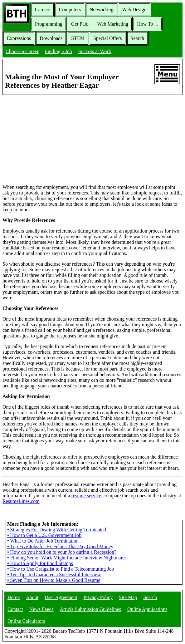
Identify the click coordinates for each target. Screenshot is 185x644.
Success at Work (95, 51)
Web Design (134, 10)
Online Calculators (26, 621)
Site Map (128, 597)
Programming (49, 24)
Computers (70, 10)
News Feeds (41, 609)
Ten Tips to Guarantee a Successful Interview (54, 575)
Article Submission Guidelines (90, 609)
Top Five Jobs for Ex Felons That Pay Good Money (60, 546)
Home (14, 597)
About (32, 597)
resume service (86, 496)
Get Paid (80, 24)
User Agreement (61, 597)
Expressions (19, 38)
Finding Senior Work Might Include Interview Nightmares (67, 558)
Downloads (51, 38)
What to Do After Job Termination (43, 541)
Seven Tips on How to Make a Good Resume (54, 580)
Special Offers (108, 38)
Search (138, 38)
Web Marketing (113, 24)
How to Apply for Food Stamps (40, 563)
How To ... (147, 24)
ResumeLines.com (21, 501)
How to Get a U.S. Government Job (44, 535)
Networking (101, 10)
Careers (43, 10)
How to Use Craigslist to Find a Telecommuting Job (61, 569)
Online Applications (147, 609)
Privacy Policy (98, 597)
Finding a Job (58, 51)
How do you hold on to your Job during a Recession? (62, 552)
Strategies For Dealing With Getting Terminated (57, 530)
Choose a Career (22, 51)
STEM (78, 38)
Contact (15, 609)
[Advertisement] (93, 139)
